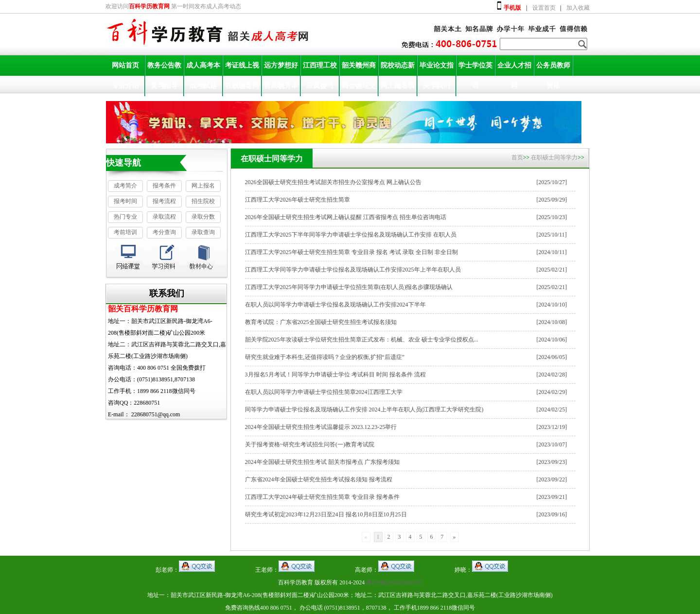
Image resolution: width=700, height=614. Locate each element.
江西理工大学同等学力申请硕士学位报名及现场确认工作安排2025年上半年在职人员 (353, 270)
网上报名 (203, 186)
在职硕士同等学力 (554, 157)
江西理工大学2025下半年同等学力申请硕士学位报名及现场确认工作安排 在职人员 (351, 235)
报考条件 (164, 186)
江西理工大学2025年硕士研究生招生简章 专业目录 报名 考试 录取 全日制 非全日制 (351, 252)
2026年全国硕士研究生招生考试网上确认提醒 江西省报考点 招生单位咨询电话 (346, 217)
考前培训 (125, 232)
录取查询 (203, 232)
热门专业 (125, 217)
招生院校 (203, 201)
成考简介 (125, 186)
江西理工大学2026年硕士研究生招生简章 (297, 200)
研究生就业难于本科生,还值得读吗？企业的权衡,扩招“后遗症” (325, 357)
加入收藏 (578, 8)
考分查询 (164, 232)
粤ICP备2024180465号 (394, 582)
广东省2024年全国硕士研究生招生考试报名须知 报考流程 (319, 479)
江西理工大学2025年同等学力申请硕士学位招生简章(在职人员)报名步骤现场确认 (349, 287)
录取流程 (164, 217)
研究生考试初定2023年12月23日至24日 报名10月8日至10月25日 (326, 514)
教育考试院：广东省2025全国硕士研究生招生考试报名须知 (321, 322)
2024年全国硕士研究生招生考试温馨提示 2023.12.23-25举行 (321, 427)
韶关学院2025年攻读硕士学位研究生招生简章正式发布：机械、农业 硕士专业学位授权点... (362, 340)
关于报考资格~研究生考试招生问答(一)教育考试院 (310, 444)
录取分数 (203, 217)
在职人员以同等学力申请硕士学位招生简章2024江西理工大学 (324, 392)
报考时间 (125, 201)
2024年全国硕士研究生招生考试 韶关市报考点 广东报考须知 (322, 462)
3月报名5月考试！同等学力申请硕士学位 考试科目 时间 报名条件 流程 (335, 375)
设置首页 (544, 8)
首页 (517, 157)
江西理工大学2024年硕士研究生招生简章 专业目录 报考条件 (322, 497)
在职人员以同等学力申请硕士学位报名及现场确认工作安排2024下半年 (335, 305)
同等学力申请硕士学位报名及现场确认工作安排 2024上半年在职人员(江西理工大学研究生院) (364, 409)
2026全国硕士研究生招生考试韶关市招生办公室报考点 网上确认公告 (333, 182)
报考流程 (164, 201)
